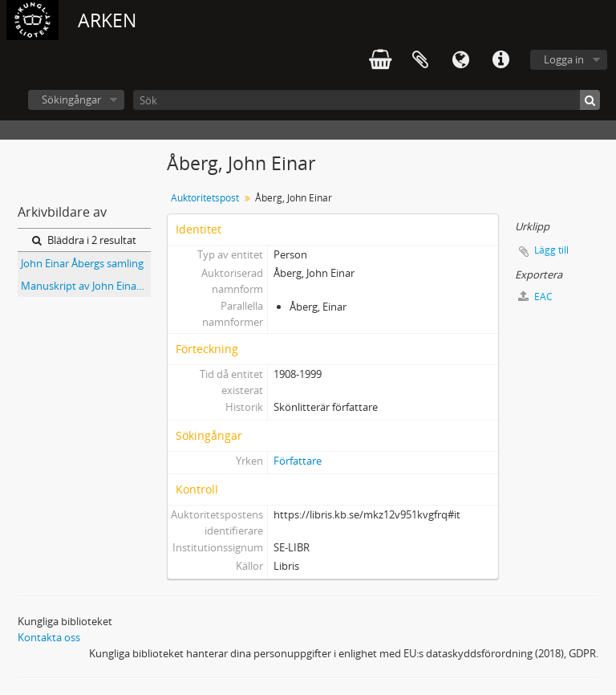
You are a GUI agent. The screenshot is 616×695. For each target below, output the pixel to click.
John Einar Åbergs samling (82, 263)
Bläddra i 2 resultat (84, 240)
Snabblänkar (500, 60)
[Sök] (367, 100)
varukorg (380, 60)
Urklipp (420, 60)
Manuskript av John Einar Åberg (86, 286)
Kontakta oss (49, 637)
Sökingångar (71, 100)
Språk (460, 60)
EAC (535, 297)
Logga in (564, 59)
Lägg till (551, 250)
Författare (298, 461)
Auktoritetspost (205, 198)
